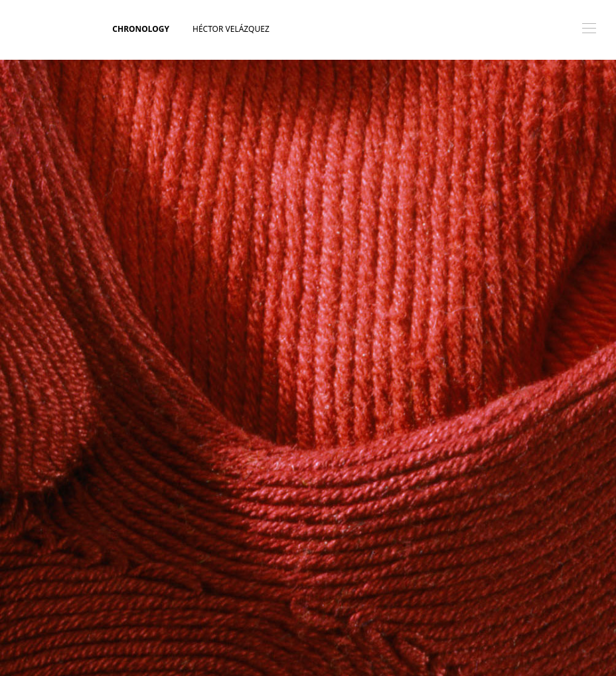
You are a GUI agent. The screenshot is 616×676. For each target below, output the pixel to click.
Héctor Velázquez (231, 29)
